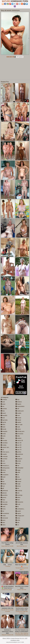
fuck (3, 486)
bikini (3, 425)
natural (18, 420)
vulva (18, 518)
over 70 (18, 450)
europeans (5, 475)
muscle (18, 418)
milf (17, 409)
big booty (4, 420)
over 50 (18, 445)
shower (18, 482)
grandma (4, 495)
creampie (4, 456)
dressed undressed (7, 466)
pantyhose (19, 454)
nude (18, 427)
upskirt (18, 511)
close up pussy (6, 452)
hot (2, 511)
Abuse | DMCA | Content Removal (11, 638)
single (18, 484)
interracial (4, 518)
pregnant (19, 459)
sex (17, 475)
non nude (19, 425)
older (18, 436)
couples (4, 454)
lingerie (18, 404)
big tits (3, 422)
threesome (19, 502)
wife (17, 523)
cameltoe (4, 443)
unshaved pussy (21, 509)
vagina (18, 513)
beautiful (4, 415)
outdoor (19, 438)
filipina (3, 484)
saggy (18, 470)
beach (3, 413)
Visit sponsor (20, 57)
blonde (3, 429)
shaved (18, 479)
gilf (2, 488)
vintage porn (20, 516)
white (18, 520)
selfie (18, 472)
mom (18, 415)
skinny (18, 486)
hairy (3, 500)
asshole (4, 409)
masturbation (20, 406)
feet (3, 482)
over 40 (18, 443)
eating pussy (5, 468)
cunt (3, 461)
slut (17, 488)
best (3, 418)
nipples (18, 422)
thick (18, 500)
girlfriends (4, 491)
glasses (4, 493)
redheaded (19, 468)
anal (3, 402)
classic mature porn (7, 447)
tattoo (18, 497)
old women (19, 434)
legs (18, 400)
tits (17, 507)
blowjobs (4, 431)
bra (2, 438)
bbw (3, 411)
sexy (18, 477)
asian (3, 404)
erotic (3, 472)
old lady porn (20, 431)
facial (3, 477)
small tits (19, 491)
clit (2, 450)
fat (2, 479)
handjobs (4, 504)
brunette (4, 441)
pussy (18, 463)
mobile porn (20, 411)
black (3, 427)
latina (3, 525)
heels (3, 507)
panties (18, 452)
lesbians (19, 402)
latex (3, 523)
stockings (19, 495)
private (18, 461)
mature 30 (19, 441)
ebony (3, 470)
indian (3, 516)
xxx (17, 525)
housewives (5, 513)
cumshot (4, 459)
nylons (18, 429)
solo (18, 493)
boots (3, 436)
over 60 (18, 447)
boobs (3, 434)
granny (3, 497)
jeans (3, 520)
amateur (4, 400)
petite (18, 456)
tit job (18, 504)
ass (3, 406)
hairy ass (4, 502)
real (17, 466)
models (18, 413)
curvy (3, 463)
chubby (4, 445)
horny (3, 509)
